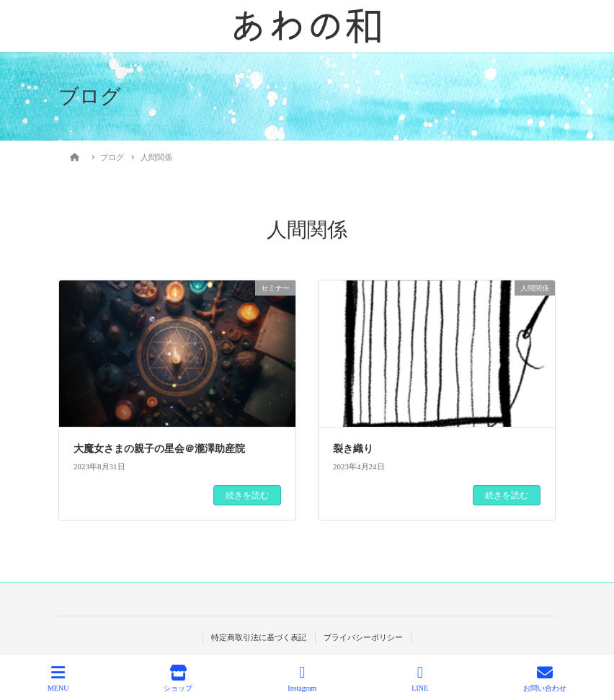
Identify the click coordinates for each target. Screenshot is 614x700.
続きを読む (247, 495)
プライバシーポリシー (363, 637)
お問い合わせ (545, 678)
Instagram (302, 678)
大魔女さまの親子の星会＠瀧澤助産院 (159, 449)
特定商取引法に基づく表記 (259, 637)
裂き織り (353, 449)
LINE (420, 678)
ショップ (178, 678)
